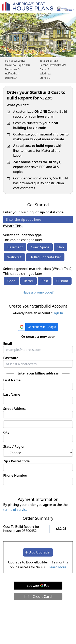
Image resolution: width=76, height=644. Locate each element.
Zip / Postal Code (16, 461)
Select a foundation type (22, 235)
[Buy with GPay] (38, 586)
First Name (12, 380)
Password (11, 358)
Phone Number (15, 475)
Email (8, 344)
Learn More (57, 567)
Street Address (15, 409)
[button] (38, 327)
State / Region (14, 446)
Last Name (12, 394)
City (6, 432)
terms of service (15, 510)
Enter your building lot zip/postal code (33, 212)
